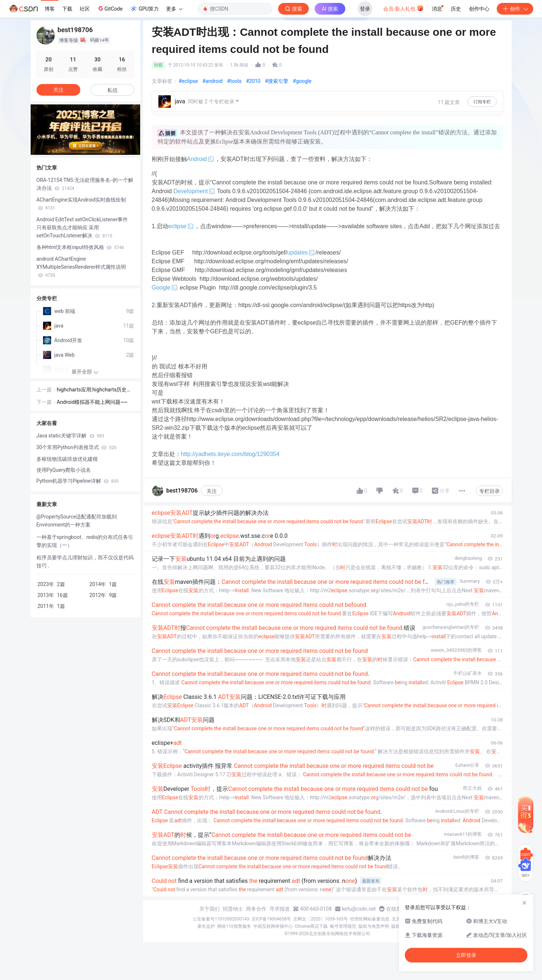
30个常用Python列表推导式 (77, 447)
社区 (85, 9)
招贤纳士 (233, 909)
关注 (212, 491)
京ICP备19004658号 (271, 919)
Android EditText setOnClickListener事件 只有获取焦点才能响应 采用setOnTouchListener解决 (82, 227)
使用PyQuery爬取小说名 (64, 470)
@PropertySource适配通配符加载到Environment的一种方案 (77, 521)
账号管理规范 (343, 926)
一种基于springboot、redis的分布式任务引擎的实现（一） (85, 541)
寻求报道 (280, 909)
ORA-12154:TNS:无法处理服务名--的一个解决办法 (85, 184)
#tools (234, 81)
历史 (456, 9)
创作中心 (479, 9)
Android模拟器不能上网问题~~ (92, 402)
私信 (112, 90)
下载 (67, 9)
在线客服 (396, 909)
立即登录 (466, 955)
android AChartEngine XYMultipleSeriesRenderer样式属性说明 (81, 267)
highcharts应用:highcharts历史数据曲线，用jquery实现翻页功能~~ (95, 390)
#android (212, 81)
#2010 (253, 81)
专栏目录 (489, 491)
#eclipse (189, 81)
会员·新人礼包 (403, 8)
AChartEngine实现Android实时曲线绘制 (81, 204)
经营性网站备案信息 (370, 919)
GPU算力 (144, 9)
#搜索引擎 (277, 81)
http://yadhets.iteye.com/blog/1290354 (230, 454)
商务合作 (256, 909)
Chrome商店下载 (311, 926)
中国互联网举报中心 (273, 926)
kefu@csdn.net (359, 909)
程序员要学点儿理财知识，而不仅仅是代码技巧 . (85, 562)
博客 (50, 9)
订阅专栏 (482, 102)
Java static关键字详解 (70, 436)
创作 (515, 9)
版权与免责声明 (374, 926)
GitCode (110, 8)
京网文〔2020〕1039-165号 (320, 919)
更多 (174, 9)
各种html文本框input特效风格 (80, 247)
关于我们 (210, 909)
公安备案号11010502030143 (221, 919)
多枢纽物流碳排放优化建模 (67, 459)
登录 (365, 9)
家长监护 (206, 926)
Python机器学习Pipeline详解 (78, 481)
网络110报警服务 (234, 926)
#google (302, 81)
